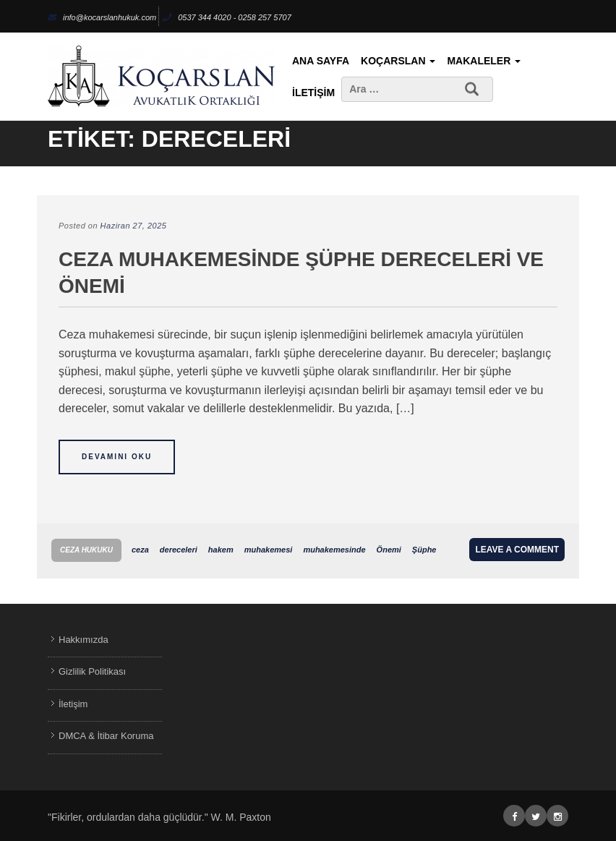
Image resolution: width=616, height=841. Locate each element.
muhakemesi (269, 550)
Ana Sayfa (321, 61)
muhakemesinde (334, 550)
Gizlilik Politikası (92, 671)
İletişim (313, 93)
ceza (140, 550)
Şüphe (424, 550)
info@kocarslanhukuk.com (102, 17)
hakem (221, 550)
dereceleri (179, 550)
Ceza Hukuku (86, 550)
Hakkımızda (84, 640)
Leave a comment (517, 550)
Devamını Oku (117, 457)
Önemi (389, 550)
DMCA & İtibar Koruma (106, 736)
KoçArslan (398, 61)
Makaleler (484, 61)
